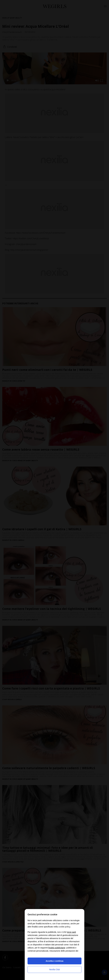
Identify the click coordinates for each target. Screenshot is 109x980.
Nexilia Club (55, 969)
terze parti (72, 932)
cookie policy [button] (64, 927)
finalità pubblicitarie (57, 948)
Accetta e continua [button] (54, 961)
